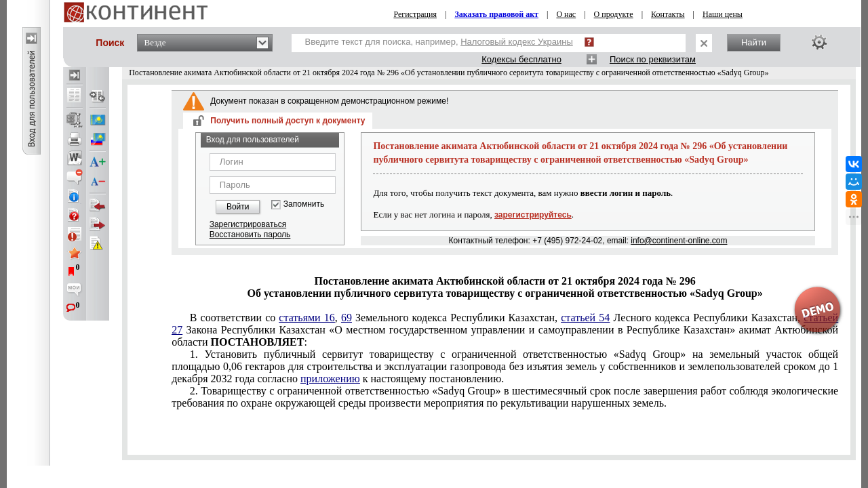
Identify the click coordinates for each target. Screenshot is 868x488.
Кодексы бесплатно (521, 59)
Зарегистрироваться (248, 224)
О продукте (614, 14)
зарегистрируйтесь (533, 215)
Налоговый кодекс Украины (517, 42)
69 (347, 318)
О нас (566, 14)
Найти (754, 42)
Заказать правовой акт (496, 14)
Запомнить (304, 204)
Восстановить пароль (250, 235)
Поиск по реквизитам (653, 59)
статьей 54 (585, 318)
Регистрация (415, 14)
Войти (238, 207)
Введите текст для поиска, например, (439, 42)
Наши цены (723, 14)
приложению (330, 379)
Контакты (668, 14)
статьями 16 (307, 318)
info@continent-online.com (679, 241)
